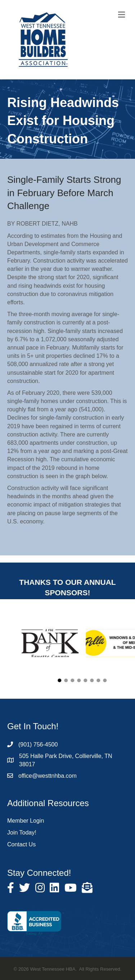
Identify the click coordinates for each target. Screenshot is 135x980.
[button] (76, 680)
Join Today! (22, 833)
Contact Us (21, 844)
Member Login (26, 821)
